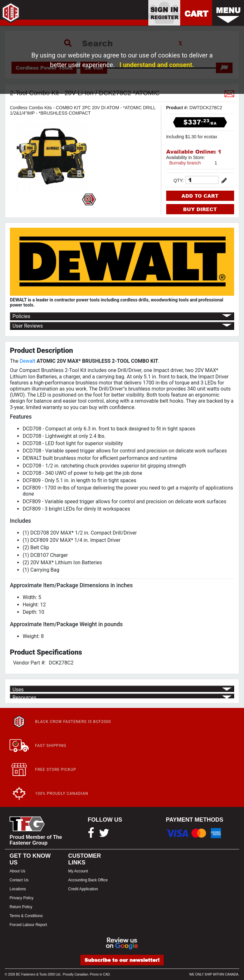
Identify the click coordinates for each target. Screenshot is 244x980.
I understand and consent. (157, 65)
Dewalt (28, 361)
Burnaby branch (185, 163)
